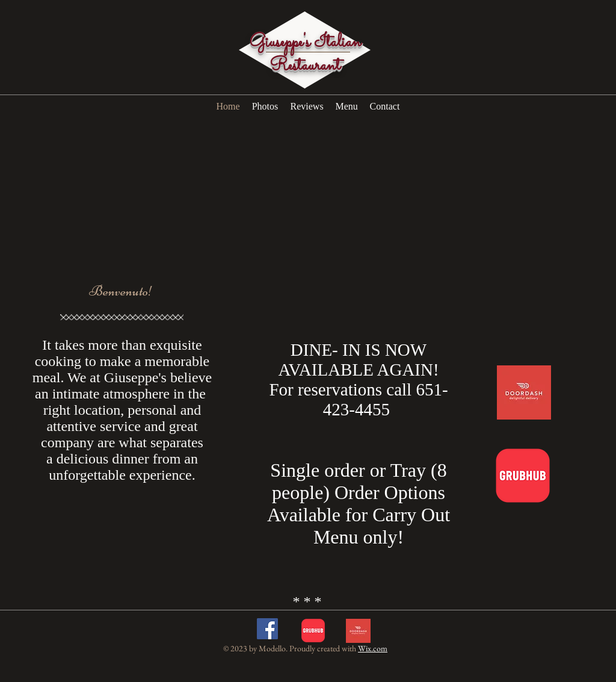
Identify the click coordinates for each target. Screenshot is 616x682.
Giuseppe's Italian (305, 43)
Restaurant (305, 66)
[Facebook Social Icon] (267, 629)
